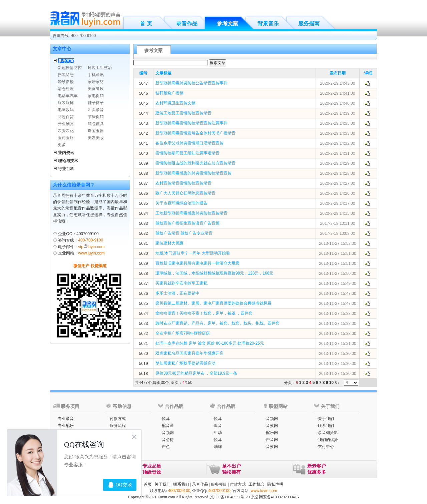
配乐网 (272, 433)
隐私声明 (275, 484)
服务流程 (118, 426)
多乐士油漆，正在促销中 (177, 293)
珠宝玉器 (96, 131)
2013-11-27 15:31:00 (337, 344)
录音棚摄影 (328, 433)
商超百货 (66, 117)
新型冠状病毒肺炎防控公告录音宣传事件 (191, 83)
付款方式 (118, 419)
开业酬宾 (66, 124)
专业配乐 (66, 426)
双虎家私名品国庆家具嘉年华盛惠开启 (189, 353)
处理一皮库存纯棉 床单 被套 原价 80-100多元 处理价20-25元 (210, 343)
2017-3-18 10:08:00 (338, 233)
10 (331, 383)
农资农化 (66, 131)
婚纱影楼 (66, 82)
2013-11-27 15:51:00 (337, 254)
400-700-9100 (91, 240)
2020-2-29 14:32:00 (338, 143)
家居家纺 (96, 82)
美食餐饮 (96, 89)
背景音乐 (268, 24)
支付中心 (326, 447)
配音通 (168, 426)
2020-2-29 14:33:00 (338, 133)
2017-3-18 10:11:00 (338, 223)
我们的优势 (328, 440)
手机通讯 (96, 75)
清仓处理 (66, 89)
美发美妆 (96, 138)
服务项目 (219, 484)
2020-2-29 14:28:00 (338, 173)
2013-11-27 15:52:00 (337, 243)
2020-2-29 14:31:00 (338, 153)
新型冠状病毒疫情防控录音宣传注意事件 (191, 123)
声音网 (272, 440)
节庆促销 (96, 117)
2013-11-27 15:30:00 (337, 354)
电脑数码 (66, 110)
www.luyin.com (91, 253)
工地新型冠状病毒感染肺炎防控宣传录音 (191, 213)
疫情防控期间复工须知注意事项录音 (187, 153)
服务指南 (309, 24)
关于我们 (326, 419)
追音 (218, 426)
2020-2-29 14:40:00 (338, 103)
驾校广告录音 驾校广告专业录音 (184, 233)
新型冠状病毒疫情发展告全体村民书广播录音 (195, 133)
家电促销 (96, 96)
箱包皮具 (96, 124)
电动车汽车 (68, 96)
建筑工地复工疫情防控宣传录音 (183, 113)
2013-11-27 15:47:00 (337, 294)
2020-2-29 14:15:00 (338, 213)
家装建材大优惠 (169, 243)
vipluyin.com (91, 247)
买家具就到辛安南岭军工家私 (181, 283)
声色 (166, 447)
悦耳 (166, 419)
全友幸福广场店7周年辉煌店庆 (183, 333)
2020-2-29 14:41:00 (338, 93)
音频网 (168, 433)
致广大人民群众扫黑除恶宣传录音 (185, 193)
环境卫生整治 (100, 68)
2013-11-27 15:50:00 (337, 274)
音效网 (272, 426)
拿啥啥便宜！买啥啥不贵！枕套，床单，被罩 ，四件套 (204, 313)
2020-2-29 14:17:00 (338, 203)
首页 (148, 484)
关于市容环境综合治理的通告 (181, 203)
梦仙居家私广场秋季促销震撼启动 (185, 363)
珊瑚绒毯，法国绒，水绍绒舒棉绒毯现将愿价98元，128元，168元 (214, 273)
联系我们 (326, 426)
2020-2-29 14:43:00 (338, 83)
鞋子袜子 (96, 103)
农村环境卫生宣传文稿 (175, 103)
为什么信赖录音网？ (74, 185)
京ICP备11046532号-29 (230, 497)
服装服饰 (66, 103)
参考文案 (228, 24)
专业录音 (66, 419)
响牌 (218, 447)
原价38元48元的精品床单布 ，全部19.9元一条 (196, 373)
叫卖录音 (96, 110)
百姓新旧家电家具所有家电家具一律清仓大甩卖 (197, 263)
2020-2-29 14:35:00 (338, 123)
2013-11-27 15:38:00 (337, 314)
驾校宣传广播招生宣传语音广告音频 (187, 223)
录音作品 (187, 24)
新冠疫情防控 (70, 68)
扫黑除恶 (66, 75)
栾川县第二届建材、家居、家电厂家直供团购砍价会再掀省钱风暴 (213, 303)
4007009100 (179, 491)
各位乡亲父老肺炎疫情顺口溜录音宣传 (189, 143)
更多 (62, 145)
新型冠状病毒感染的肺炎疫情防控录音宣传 (193, 173)
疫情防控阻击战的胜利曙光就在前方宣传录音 (195, 163)
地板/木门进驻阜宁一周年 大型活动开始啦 (193, 253)
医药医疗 (66, 138)
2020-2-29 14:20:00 (338, 193)
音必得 (168, 440)
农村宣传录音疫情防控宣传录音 (183, 183)
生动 (218, 433)
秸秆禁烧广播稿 (169, 93)
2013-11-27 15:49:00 (337, 284)
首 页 (146, 24)
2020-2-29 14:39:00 (338, 113)
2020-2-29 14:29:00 (338, 163)
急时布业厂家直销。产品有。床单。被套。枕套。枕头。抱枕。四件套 (218, 323)
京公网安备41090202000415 (275, 497)
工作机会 (257, 484)
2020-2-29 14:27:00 (338, 183)
